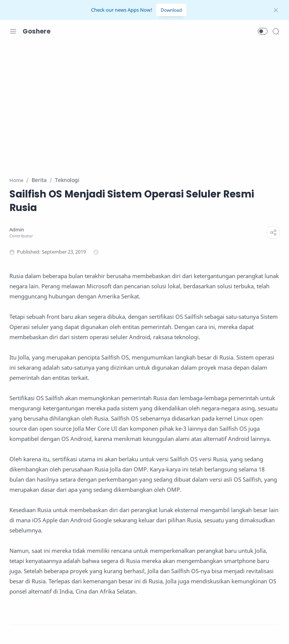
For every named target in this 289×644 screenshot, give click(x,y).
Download (171, 10)
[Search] (276, 31)
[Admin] (17, 230)
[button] (263, 31)
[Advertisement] (144, 105)
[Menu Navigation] (13, 31)
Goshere (37, 31)
